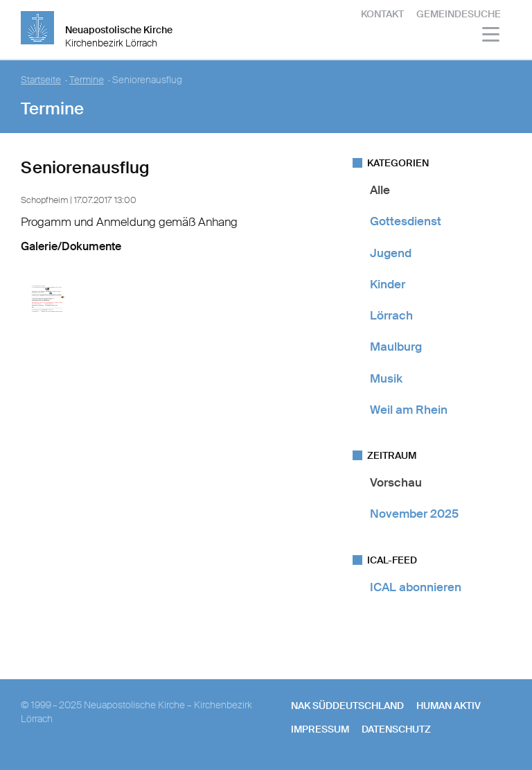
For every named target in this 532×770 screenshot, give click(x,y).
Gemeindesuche (459, 14)
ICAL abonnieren (416, 587)
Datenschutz (396, 729)
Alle (380, 190)
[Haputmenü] (491, 36)
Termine (87, 80)
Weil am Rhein (409, 410)
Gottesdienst (406, 221)
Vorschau (396, 482)
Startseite (41, 80)
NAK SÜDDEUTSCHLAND (347, 706)
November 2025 (414, 514)
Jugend (391, 253)
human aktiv (449, 706)
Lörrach (391, 315)
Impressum (320, 729)
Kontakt (382, 14)
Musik (386, 378)
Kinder (388, 284)
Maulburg (396, 347)
